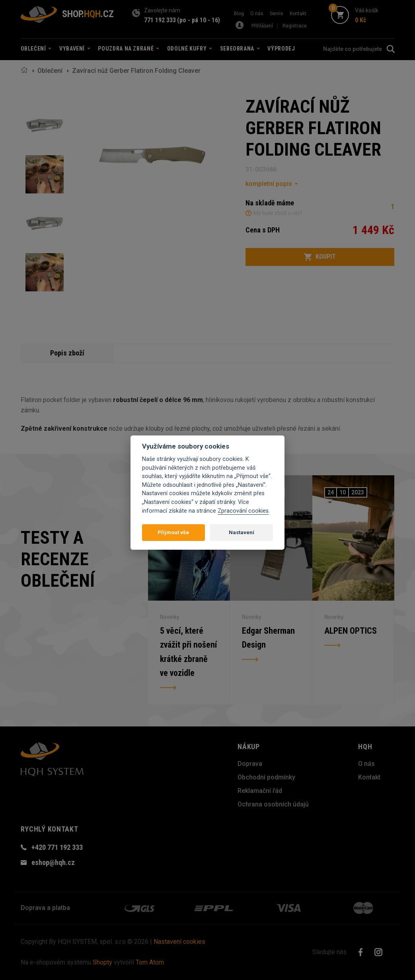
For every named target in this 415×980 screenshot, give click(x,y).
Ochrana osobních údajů (273, 804)
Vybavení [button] (75, 49)
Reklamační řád (260, 791)
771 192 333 (160, 20)
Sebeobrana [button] (240, 49)
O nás (257, 14)
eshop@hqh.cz (53, 862)
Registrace (295, 26)
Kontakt (298, 14)
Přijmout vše (173, 532)
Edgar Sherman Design (268, 637)
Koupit (320, 257)
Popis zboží (67, 353)
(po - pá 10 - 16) (199, 20)
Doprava (250, 764)
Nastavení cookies (179, 942)
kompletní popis (269, 184)
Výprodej (281, 49)
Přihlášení (262, 26)
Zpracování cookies (243, 511)
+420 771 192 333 (57, 847)
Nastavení (242, 532)
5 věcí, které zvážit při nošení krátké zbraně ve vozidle (188, 652)
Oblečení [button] (36, 49)
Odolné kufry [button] (190, 49)
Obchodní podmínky (266, 777)
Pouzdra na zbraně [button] (129, 49)
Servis (277, 14)
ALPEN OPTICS (351, 630)
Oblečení (50, 71)
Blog (239, 14)
